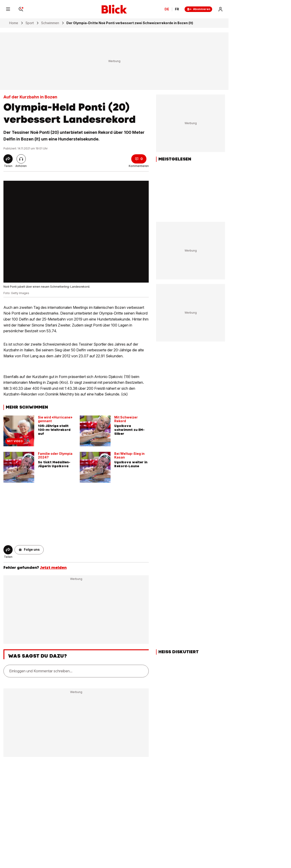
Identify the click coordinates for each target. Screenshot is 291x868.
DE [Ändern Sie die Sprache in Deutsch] (167, 9)
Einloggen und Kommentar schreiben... (41, 671)
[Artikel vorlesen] (21, 159)
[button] (29, 550)
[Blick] (114, 9)
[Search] (21, 9)
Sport (30, 23)
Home (14, 23)
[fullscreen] (76, 232)
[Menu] (8, 9)
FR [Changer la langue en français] (177, 9)
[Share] (8, 159)
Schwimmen (50, 23)
